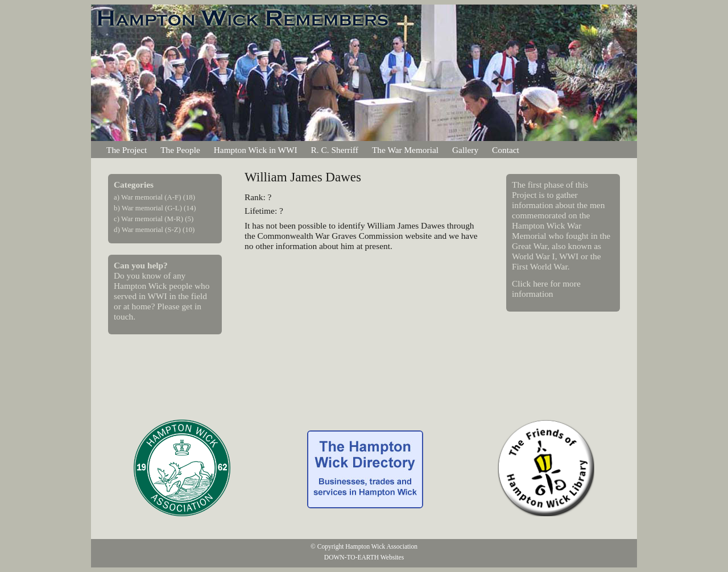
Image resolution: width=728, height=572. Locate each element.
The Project (127, 150)
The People (180, 150)
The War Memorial (405, 150)
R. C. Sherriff (335, 150)
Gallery (465, 150)
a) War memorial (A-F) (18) (154, 197)
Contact (506, 150)
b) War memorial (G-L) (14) (155, 208)
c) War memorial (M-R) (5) (154, 219)
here (540, 283)
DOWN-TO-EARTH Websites (364, 557)
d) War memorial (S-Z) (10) (154, 230)
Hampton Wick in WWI (256, 150)
